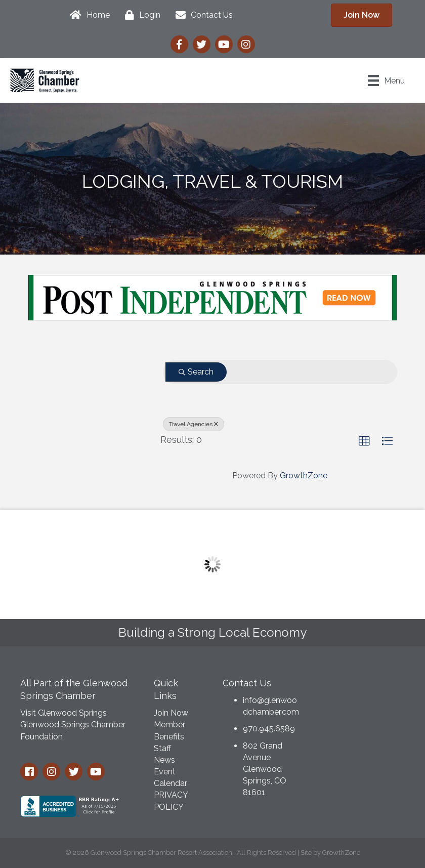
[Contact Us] (202, 15)
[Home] (87, 15)
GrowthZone (304, 476)
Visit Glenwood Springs (63, 713)
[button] (364, 441)
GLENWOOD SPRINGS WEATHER (362, 710)
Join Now (171, 713)
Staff (162, 748)
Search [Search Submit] (196, 372)
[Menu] (386, 80)
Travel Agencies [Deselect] (194, 424)
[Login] (140, 15)
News (164, 760)
